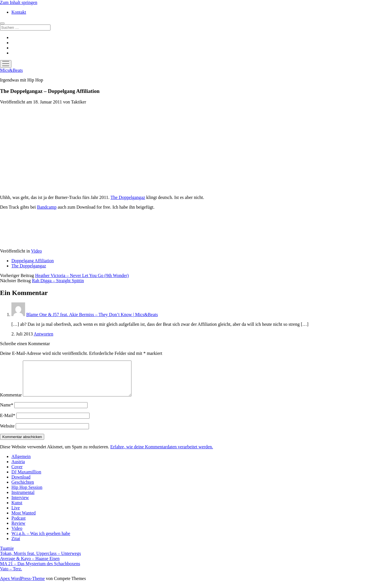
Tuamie (7, 555)
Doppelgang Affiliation (33, 261)
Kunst (17, 509)
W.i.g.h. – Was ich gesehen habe (41, 540)
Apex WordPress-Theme (22, 585)
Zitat (16, 545)
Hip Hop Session (27, 494)
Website (7, 433)
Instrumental (23, 499)
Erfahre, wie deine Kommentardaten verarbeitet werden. (162, 454)
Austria (18, 468)
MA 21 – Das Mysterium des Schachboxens (40, 570)
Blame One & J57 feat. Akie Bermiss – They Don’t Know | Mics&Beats (92, 315)
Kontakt (19, 12)
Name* (7, 412)
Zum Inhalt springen (19, 2)
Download (21, 484)
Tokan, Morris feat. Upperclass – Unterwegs (40, 560)
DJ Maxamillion (26, 479)
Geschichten (23, 489)
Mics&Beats (11, 70)
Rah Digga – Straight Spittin (58, 281)
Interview (20, 504)
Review (18, 530)
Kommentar (11, 402)
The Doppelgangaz (128, 197)
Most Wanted (24, 520)
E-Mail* (8, 422)
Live (16, 515)
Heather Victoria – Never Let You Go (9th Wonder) (82, 275)
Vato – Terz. (11, 576)
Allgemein (21, 463)
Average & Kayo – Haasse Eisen (30, 565)
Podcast (19, 525)
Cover (17, 474)
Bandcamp (47, 207)
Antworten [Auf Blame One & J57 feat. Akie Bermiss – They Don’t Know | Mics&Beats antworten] (43, 334)
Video (36, 251)
